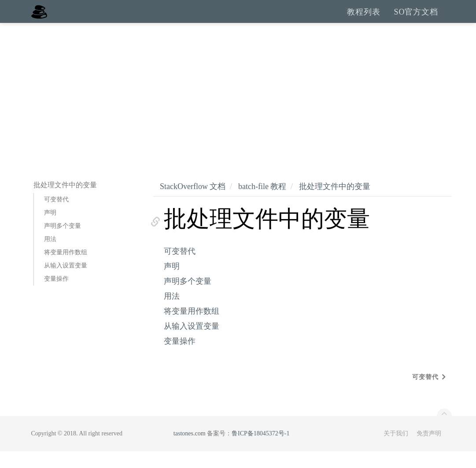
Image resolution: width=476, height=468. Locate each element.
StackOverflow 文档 (193, 203)
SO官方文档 (416, 20)
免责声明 (429, 450)
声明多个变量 (63, 243)
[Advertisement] (238, 106)
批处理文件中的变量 (335, 203)
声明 (50, 229)
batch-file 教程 (262, 203)
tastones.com (190, 450)
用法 (50, 256)
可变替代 (56, 216)
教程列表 (364, 20)
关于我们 (396, 450)
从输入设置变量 (66, 282)
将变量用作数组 (66, 269)
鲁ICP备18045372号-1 (260, 450)
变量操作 (56, 295)
